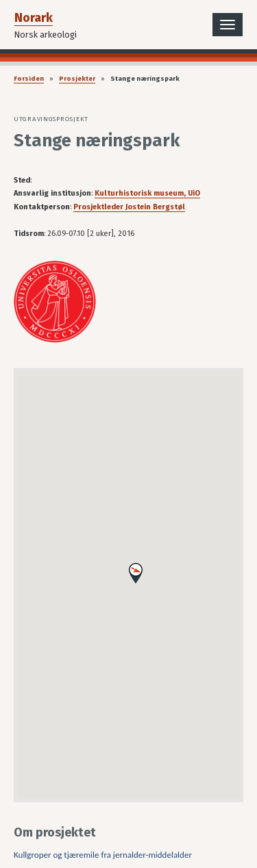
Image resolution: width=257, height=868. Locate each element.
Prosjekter (77, 79)
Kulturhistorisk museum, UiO (147, 193)
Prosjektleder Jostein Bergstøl (129, 207)
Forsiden (29, 79)
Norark (34, 18)
